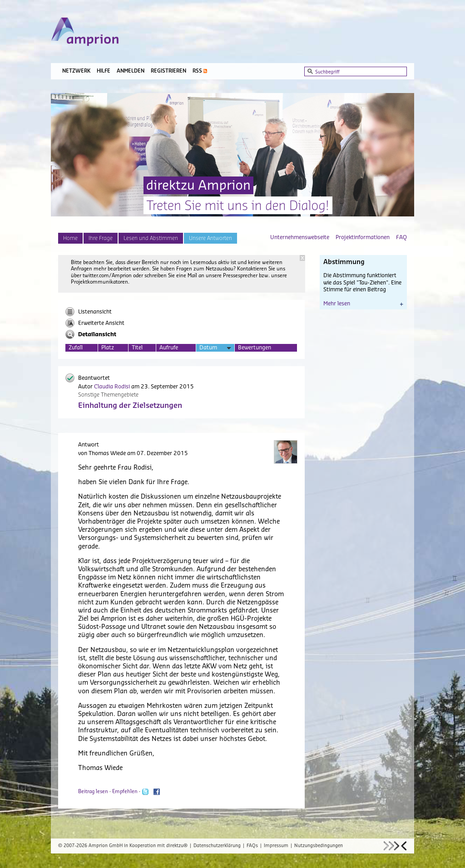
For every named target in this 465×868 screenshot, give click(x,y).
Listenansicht (89, 312)
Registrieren (168, 71)
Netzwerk (76, 71)
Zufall (76, 348)
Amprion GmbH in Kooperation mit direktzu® (138, 846)
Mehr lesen (363, 304)
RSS (197, 71)
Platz (108, 348)
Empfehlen (125, 792)
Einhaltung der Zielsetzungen (130, 406)
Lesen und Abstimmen (151, 238)
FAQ (401, 237)
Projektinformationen (363, 237)
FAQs (252, 846)
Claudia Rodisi (112, 387)
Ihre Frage (101, 238)
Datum (215, 348)
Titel (137, 348)
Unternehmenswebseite (300, 237)
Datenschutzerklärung (217, 846)
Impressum (276, 846)
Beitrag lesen (93, 792)
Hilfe (104, 71)
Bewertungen (255, 348)
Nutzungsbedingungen (319, 846)
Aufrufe (169, 348)
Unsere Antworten (210, 238)
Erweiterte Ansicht (95, 323)
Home (70, 238)
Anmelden (131, 71)
